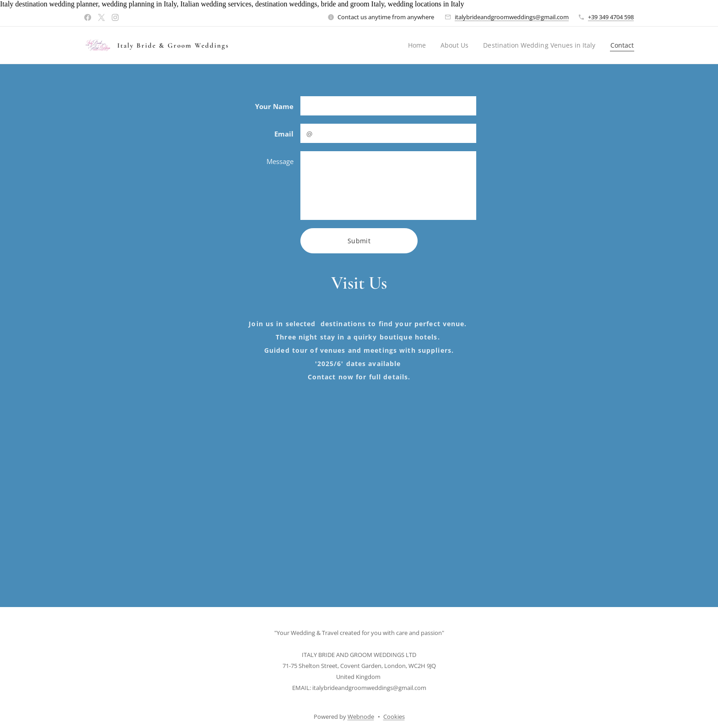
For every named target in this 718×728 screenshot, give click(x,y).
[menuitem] (414, 45)
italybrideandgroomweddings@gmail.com (512, 17)
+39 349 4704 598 (611, 17)
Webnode (361, 717)
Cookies (394, 717)
